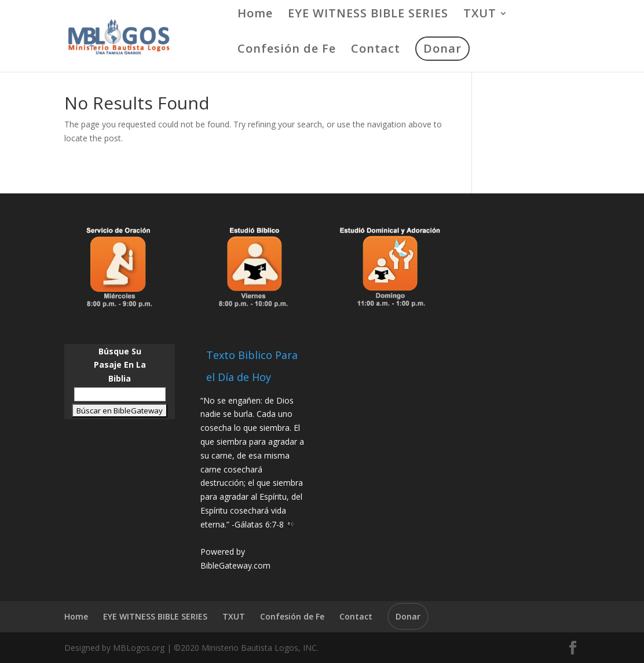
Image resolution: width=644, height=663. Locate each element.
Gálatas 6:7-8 (259, 524)
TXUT (480, 15)
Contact (376, 50)
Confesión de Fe (287, 50)
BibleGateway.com (235, 565)
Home (255, 15)
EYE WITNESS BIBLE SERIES (368, 15)
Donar (442, 48)
